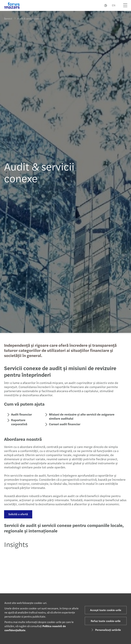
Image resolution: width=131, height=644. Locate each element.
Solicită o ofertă (18, 514)
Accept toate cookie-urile (106, 610)
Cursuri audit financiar (64, 424)
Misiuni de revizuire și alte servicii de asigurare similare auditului (82, 416)
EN (114, 5)
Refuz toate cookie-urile (106, 621)
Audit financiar (21, 414)
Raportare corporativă (19, 422)
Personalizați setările (106, 630)
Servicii (8, 18)
